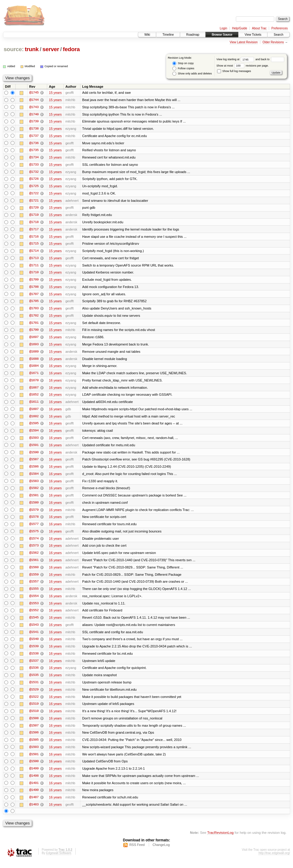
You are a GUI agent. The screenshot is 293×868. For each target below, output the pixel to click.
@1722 (34, 194)
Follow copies (183, 69)
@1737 (34, 136)
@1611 (34, 405)
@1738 (34, 129)
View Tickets (253, 35)
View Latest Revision (244, 42)
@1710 (34, 274)
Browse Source (222, 35)
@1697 (34, 339)
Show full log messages (234, 71)
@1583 (34, 485)
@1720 (34, 209)
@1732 (34, 172)
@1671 (34, 376)
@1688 (34, 361)
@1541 (34, 637)
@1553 (34, 608)
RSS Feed (137, 852)
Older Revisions (273, 42)
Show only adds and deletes (192, 74)
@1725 (34, 187)
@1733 (34, 165)
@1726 (34, 180)
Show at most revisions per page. (243, 66)
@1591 (34, 448)
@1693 (34, 347)
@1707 (34, 296)
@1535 (34, 681)
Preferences (280, 28)
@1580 (34, 506)
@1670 (34, 383)
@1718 (34, 223)
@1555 (34, 594)
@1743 (34, 107)
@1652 (34, 398)
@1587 (34, 463)
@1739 (34, 122)
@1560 (34, 572)
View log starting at (236, 59)
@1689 (34, 354)
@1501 (34, 761)
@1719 (34, 216)
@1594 (34, 434)
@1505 (34, 746)
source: (14, 49)
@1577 (34, 528)
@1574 (34, 543)
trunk (32, 49)
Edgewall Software (59, 860)
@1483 (34, 811)
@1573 (34, 550)
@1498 (34, 782)
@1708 (34, 289)
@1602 (34, 419)
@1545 (34, 623)
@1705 (34, 303)
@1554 (34, 601)
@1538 (34, 659)
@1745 (34, 93)
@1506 (34, 739)
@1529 (34, 695)
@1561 (34, 565)
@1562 (34, 557)
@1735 (34, 151)
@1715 (34, 245)
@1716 (34, 238)
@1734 (34, 158)
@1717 (34, 231)
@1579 (34, 514)
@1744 (34, 100)
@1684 (34, 368)
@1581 (34, 499)
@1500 (34, 768)
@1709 (34, 281)
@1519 (34, 710)
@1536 (34, 673)
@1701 (34, 325)
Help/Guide (239, 28)
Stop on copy (183, 63)
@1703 (34, 310)
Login (223, 28)
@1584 (34, 477)
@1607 (34, 412)
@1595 (34, 427)
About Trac (259, 28)
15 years (55, 93)
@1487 (34, 804)
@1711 (34, 267)
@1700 (34, 332)
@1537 (34, 666)
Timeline (168, 35)
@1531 (34, 688)
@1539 (34, 652)
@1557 (34, 586)
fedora (71, 49)
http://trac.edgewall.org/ (274, 860)
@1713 (34, 260)
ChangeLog (161, 852)
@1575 (34, 536)
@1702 (34, 318)
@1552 (34, 615)
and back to (270, 59)
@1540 (34, 644)
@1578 (34, 521)
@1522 (34, 703)
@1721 (34, 201)
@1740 (34, 114)
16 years (55, 368)
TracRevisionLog (220, 839)
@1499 (34, 775)
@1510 (34, 717)
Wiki (147, 35)
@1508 (34, 724)
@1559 (34, 579)
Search (278, 35)
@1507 (34, 732)
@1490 (34, 797)
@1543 (34, 630)
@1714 (34, 252)
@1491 (34, 790)
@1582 (34, 492)
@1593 (34, 441)
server (51, 49)
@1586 (34, 470)
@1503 (34, 753)
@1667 (34, 390)
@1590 (34, 456)
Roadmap (193, 35)
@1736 (34, 143)
